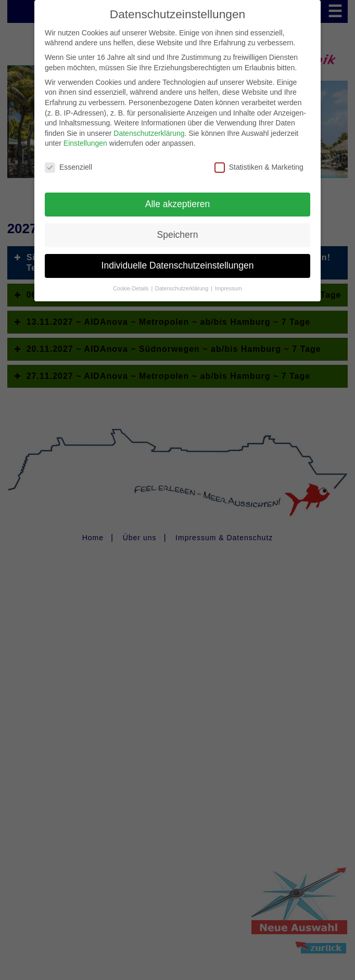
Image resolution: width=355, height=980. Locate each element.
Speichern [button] (178, 227)
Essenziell (68, 160)
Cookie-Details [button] (131, 281)
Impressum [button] (229, 281)
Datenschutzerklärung (149, 126)
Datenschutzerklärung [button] (182, 281)
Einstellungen (85, 136)
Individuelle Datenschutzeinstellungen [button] (178, 258)
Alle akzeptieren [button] (178, 197)
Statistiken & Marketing (259, 160)
